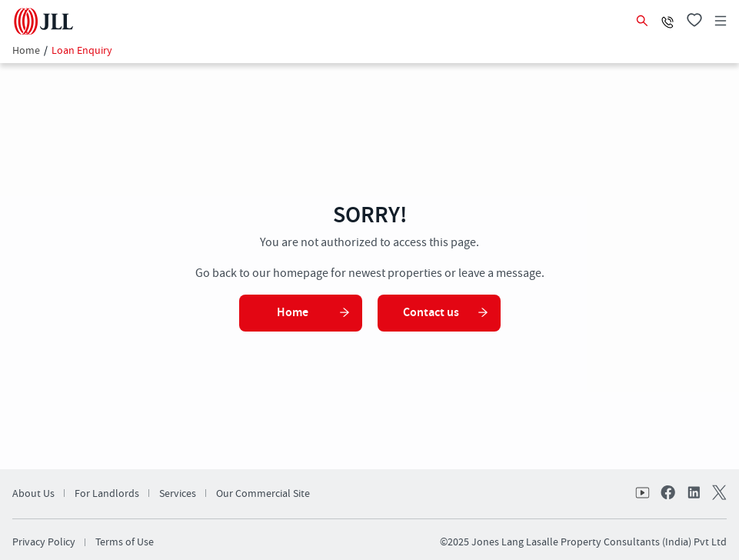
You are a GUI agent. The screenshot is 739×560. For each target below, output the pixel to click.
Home (26, 51)
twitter (717, 494)
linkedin (693, 494)
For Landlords (107, 494)
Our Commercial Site (263, 494)
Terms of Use (125, 542)
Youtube (644, 494)
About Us (33, 494)
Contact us (446, 313)
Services (178, 494)
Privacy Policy (44, 542)
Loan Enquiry (82, 51)
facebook (668, 494)
